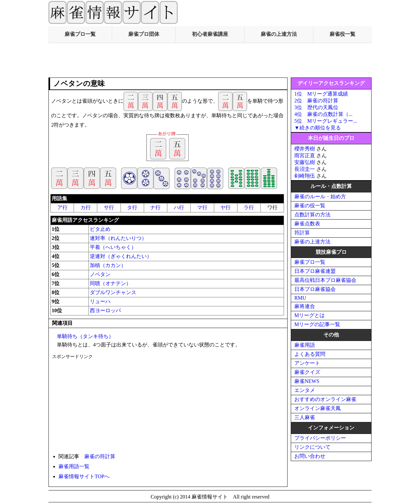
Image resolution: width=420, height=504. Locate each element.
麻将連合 (305, 306)
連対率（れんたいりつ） (118, 238)
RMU (300, 298)
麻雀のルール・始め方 (320, 196)
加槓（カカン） (108, 265)
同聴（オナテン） (110, 283)
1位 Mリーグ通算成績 (321, 94)
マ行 (202, 207)
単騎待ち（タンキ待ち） (85, 336)
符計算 (302, 233)
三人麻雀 (305, 417)
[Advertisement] (210, 60)
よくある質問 (310, 354)
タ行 (132, 207)
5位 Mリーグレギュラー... (326, 121)
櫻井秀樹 (305, 149)
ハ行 (179, 207)
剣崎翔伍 (305, 176)
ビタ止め (100, 229)
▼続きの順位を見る (318, 128)
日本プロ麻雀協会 (315, 289)
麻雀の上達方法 (279, 34)
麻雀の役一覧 (310, 206)
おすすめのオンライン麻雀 (325, 399)
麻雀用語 (305, 345)
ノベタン (100, 274)
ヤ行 (226, 207)
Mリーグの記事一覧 (317, 324)
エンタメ (305, 390)
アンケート (307, 363)
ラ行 (249, 207)
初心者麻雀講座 (210, 34)
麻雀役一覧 (342, 34)
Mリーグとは (310, 315)
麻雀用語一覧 (74, 466)
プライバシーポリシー (320, 438)
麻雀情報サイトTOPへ (84, 476)
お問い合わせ (310, 456)
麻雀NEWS (307, 381)
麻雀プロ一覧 (80, 34)
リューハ (100, 301)
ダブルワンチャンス (113, 292)
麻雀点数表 (307, 224)
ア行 (62, 207)
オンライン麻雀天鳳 (318, 408)
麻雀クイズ (307, 372)
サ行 (109, 207)
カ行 (86, 207)
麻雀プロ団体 (144, 34)
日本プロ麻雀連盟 (315, 271)
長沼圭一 (305, 169)
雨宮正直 (305, 155)
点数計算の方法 (312, 215)
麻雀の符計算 (100, 456)
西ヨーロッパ (105, 310)
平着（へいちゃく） (113, 247)
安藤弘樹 (305, 162)
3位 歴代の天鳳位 (316, 107)
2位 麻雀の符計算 (316, 101)
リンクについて (312, 447)
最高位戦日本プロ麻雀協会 (325, 280)
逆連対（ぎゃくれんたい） (121, 256)
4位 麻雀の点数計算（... (323, 114)
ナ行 (155, 207)
